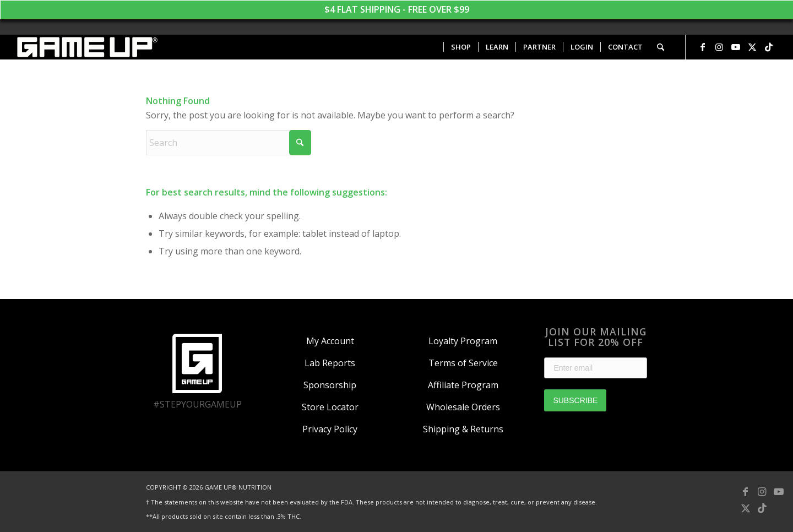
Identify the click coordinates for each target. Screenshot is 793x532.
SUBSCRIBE (575, 400)
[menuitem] (461, 47)
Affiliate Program (463, 385)
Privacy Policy (330, 429)
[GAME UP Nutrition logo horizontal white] (87, 47)
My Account (330, 341)
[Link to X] (752, 47)
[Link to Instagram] (719, 47)
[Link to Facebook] (703, 47)
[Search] (661, 47)
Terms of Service (463, 363)
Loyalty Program (463, 341)
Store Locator (330, 407)
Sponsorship (330, 385)
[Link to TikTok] (769, 47)
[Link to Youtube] (736, 47)
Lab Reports (330, 363)
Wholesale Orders (463, 407)
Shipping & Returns (463, 429)
